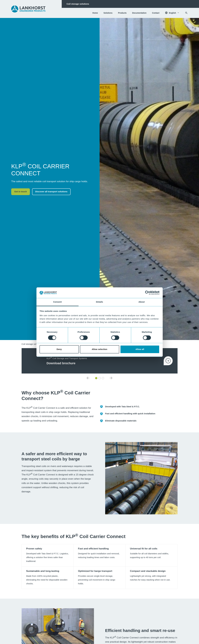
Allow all (140, 349)
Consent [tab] (57, 302)
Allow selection (99, 349)
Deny (59, 349)
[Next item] (111, 378)
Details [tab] (100, 302)
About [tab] (142, 302)
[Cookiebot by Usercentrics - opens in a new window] (147, 293)
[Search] (186, 13)
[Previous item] (88, 378)
